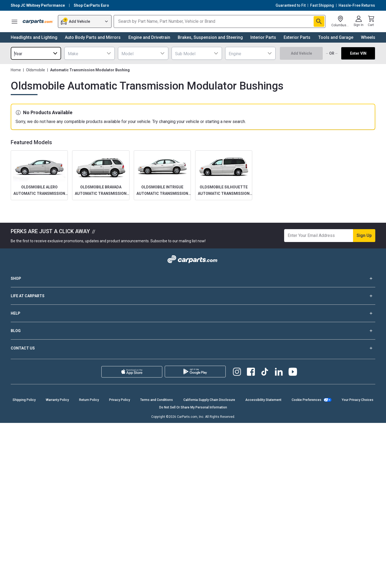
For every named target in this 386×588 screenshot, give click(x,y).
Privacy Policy (120, 400)
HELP (193, 313)
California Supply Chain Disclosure (209, 400)
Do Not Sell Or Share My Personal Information (193, 407)
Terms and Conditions (157, 400)
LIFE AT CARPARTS (193, 296)
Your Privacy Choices (358, 400)
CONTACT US (193, 348)
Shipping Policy (24, 400)
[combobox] (36, 53)
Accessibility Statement (263, 400)
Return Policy (89, 400)
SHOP (193, 278)
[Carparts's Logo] (38, 21)
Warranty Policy (57, 400)
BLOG (193, 331)
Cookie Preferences (307, 400)
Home (16, 70)
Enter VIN (358, 53)
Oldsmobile (36, 70)
